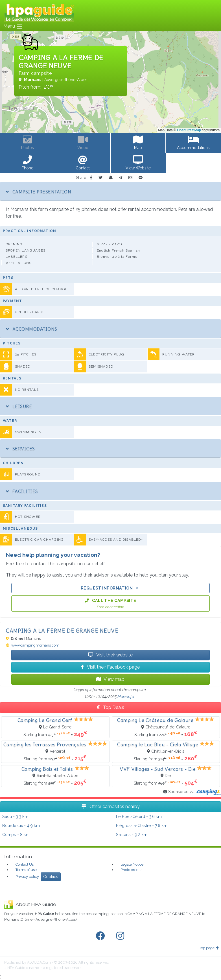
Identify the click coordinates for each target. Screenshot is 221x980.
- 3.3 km (15, 816)
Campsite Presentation (39, 192)
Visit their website (110, 655)
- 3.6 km (139, 816)
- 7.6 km (142, 825)
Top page (209, 948)
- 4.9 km (21, 825)
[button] (28, 163)
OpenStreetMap (189, 130)
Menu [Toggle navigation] (13, 27)
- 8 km (16, 834)
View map (110, 679)
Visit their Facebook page (110, 667)
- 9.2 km (132, 834)
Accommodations (32, 329)
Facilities (22, 491)
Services (20, 449)
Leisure (19, 406)
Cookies (51, 877)
